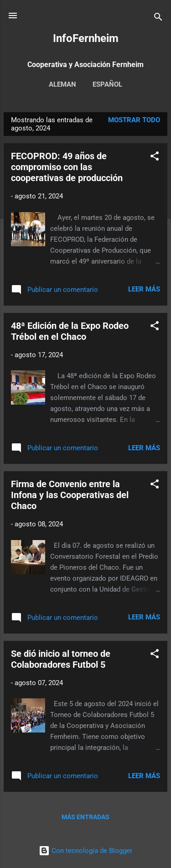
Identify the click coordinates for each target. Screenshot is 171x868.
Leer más (144, 289)
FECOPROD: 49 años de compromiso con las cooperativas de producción (67, 167)
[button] (155, 158)
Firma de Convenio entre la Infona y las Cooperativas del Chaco (70, 495)
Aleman (62, 84)
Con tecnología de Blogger (85, 851)
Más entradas (85, 817)
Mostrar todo (134, 120)
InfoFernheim (86, 38)
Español (107, 84)
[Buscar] (158, 18)
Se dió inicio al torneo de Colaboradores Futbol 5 (61, 659)
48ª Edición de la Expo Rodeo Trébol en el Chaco (70, 331)
